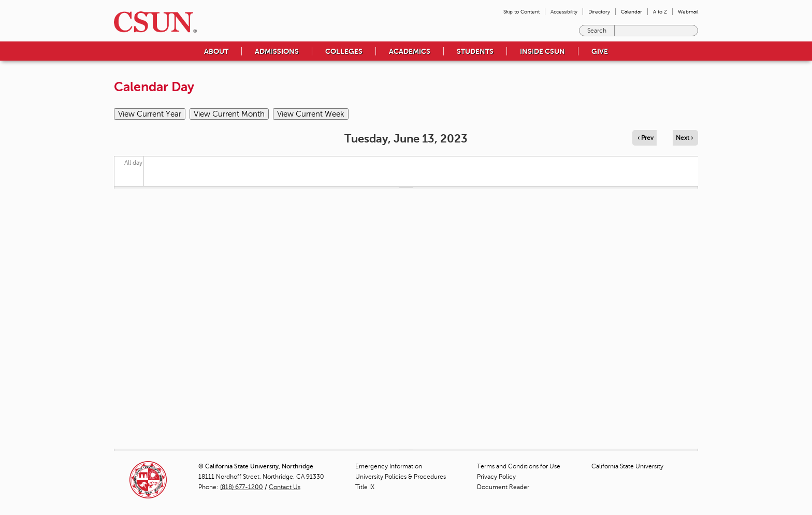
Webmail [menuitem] (688, 12)
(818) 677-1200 (242, 487)
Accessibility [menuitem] (564, 12)
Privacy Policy (496, 477)
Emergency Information (389, 466)
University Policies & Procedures (401, 477)
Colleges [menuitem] (344, 51)
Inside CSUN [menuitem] (542, 51)
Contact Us (285, 487)
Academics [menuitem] (410, 51)
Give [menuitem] (600, 51)
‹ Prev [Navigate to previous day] (646, 138)
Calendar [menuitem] (632, 12)
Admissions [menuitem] (277, 51)
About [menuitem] (216, 51)
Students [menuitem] (475, 51)
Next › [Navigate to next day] (684, 138)
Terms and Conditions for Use (519, 466)
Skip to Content (521, 12)
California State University (627, 466)
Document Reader (503, 487)
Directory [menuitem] (599, 12)
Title (365, 487)
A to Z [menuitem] (660, 12)
